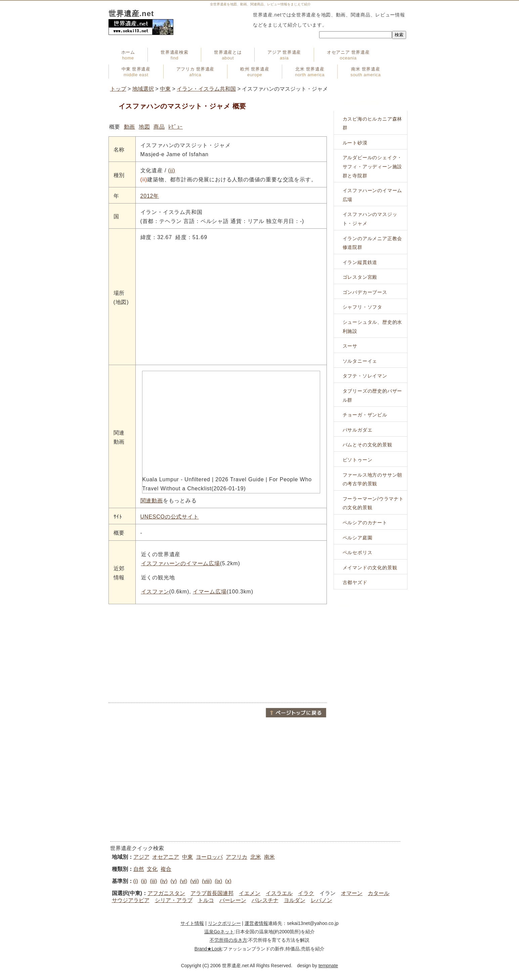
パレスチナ (265, 900)
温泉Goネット (219, 932)
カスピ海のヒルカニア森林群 (373, 123)
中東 (165, 89)
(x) (228, 881)
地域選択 (143, 89)
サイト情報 (192, 923)
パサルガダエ (358, 430)
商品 (159, 127)
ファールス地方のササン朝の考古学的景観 (373, 479)
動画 (130, 127)
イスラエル (279, 893)
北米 (256, 857)
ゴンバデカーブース (365, 292)
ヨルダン (295, 900)
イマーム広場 (210, 592)
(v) (174, 881)
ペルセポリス (358, 552)
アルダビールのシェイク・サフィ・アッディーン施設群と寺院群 (373, 166)
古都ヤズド (355, 582)
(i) (136, 881)
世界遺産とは (228, 55)
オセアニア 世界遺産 (348, 55)
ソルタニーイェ (360, 361)
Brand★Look (208, 949)
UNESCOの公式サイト (170, 517)
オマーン (352, 893)
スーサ (350, 346)
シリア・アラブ (174, 900)
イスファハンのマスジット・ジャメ (370, 219)
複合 (166, 869)
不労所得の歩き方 (228, 940)
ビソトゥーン (358, 460)
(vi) (183, 881)
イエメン (250, 893)
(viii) (207, 881)
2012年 (150, 196)
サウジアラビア (131, 900)
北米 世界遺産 (310, 72)
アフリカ (236, 857)
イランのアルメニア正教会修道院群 (373, 243)
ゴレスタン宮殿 (360, 277)
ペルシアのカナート (365, 523)
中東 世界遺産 (136, 72)
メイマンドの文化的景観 (370, 568)
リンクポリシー (224, 923)
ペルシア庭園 (358, 538)
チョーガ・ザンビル (365, 415)
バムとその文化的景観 (367, 445)
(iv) (164, 881)
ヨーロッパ (209, 857)
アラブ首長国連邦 (212, 893)
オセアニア (166, 857)
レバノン (321, 900)
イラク (306, 893)
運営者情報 (256, 923)
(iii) (153, 881)
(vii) (194, 881)
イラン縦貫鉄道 (360, 262)
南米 (269, 857)
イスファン (155, 592)
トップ (118, 89)
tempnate (328, 966)
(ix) (218, 881)
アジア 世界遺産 (284, 55)
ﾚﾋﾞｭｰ (176, 127)
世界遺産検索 (174, 55)
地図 (144, 127)
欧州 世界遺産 (255, 72)
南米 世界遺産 (365, 72)
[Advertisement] (218, 653)
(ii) (171, 170)
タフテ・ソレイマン (365, 376)
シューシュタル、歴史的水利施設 (373, 327)
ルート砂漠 (355, 143)
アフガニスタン (166, 893)
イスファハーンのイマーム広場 (181, 563)
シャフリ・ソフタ (362, 307)
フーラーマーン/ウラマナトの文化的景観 (373, 503)
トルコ (206, 900)
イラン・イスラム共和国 (206, 89)
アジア (141, 857)
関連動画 (152, 501)
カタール (379, 893)
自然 (139, 869)
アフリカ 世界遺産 (195, 72)
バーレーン (233, 900)
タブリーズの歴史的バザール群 (373, 395)
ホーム (128, 55)
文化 (152, 869)
